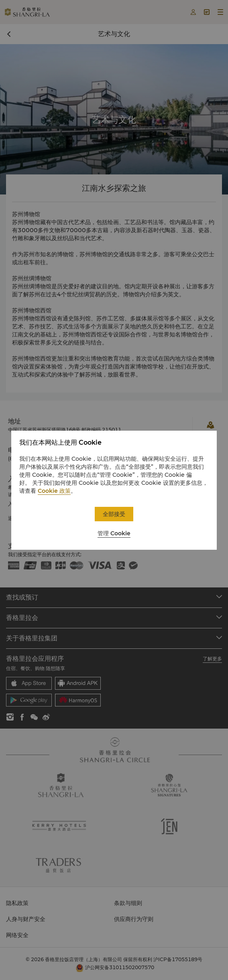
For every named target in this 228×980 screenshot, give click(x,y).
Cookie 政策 (54, 491)
